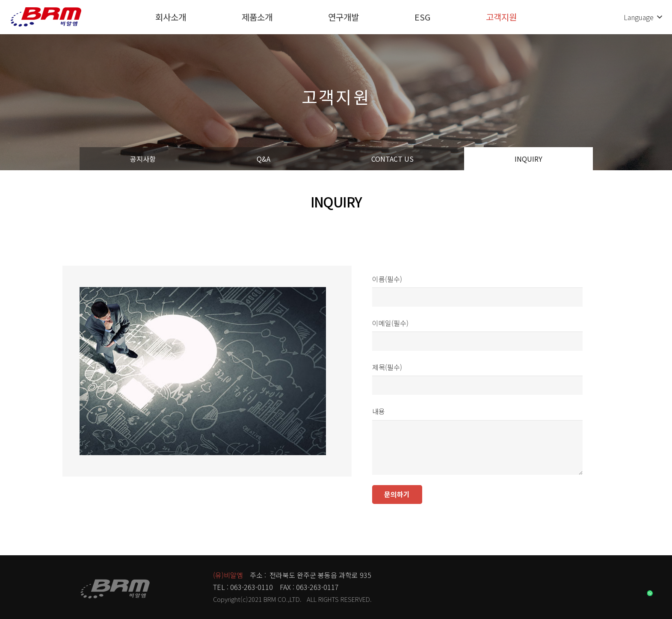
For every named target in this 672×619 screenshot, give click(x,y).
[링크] (46, 17)
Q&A (263, 159)
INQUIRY (528, 159)
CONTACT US (392, 159)
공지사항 (143, 159)
